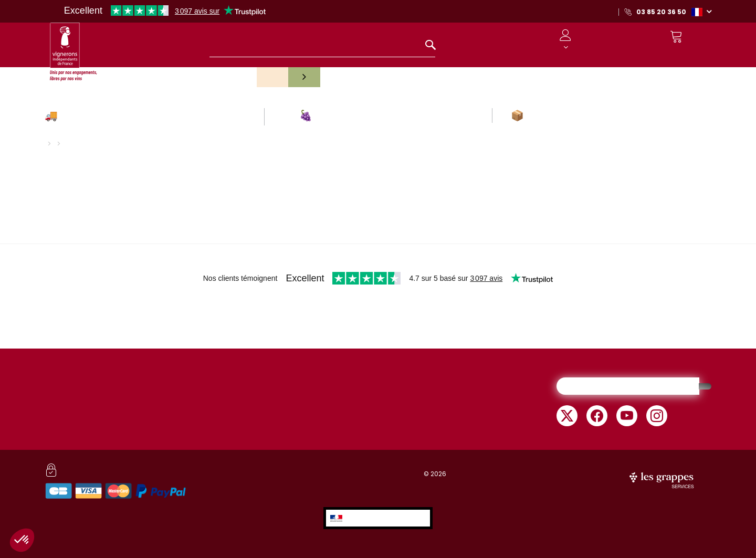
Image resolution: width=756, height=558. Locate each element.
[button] (701, 12)
